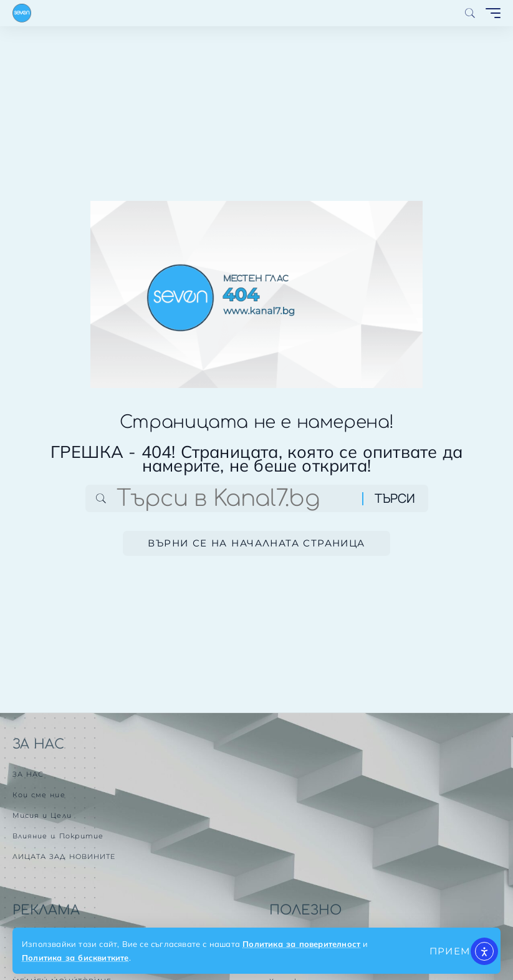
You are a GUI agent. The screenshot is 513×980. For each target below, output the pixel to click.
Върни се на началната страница (256, 543)
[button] (454, 951)
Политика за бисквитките (75, 958)
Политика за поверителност (301, 944)
